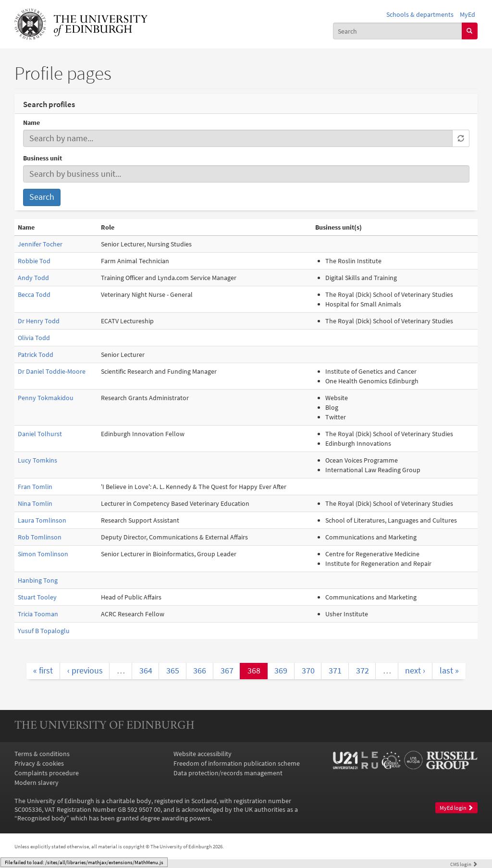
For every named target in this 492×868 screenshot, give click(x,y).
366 (200, 671)
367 (227, 671)
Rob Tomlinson (40, 537)
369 (281, 671)
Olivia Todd (34, 338)
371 (335, 671)
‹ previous (85, 671)
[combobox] (398, 31)
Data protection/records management (228, 773)
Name (31, 122)
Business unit (43, 158)
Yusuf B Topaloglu (44, 631)
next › (415, 671)
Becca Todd (34, 294)
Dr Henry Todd (39, 321)
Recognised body (42, 818)
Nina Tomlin (35, 503)
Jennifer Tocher (40, 244)
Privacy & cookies (39, 763)
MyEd (467, 14)
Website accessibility (203, 754)
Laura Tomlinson (42, 520)
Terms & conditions (42, 754)
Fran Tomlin (35, 487)
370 (308, 671)
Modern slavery (37, 782)
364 (146, 671)
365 (173, 671)
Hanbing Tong (38, 580)
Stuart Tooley (37, 597)
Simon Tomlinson (43, 554)
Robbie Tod (34, 261)
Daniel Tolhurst (40, 434)
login (464, 864)
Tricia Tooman (38, 614)
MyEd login (456, 808)
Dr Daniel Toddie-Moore (52, 371)
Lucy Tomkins (37, 460)
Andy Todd (33, 278)
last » (449, 671)
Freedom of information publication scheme (237, 763)
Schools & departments (420, 14)
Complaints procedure (47, 773)
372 (363, 671)
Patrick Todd (36, 355)
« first (43, 671)
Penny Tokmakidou (46, 398)
